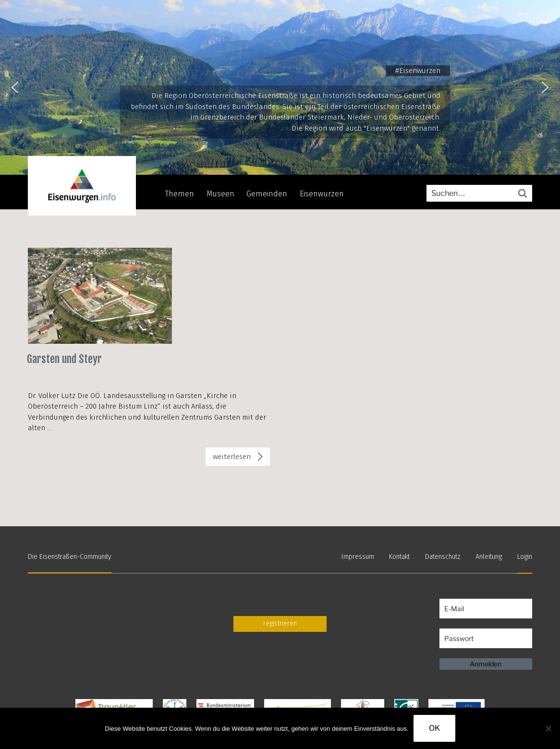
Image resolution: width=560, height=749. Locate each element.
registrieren (280, 623)
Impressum (358, 557)
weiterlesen (231, 459)
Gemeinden (267, 194)
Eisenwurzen (322, 194)
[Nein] (548, 728)
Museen (220, 194)
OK (434, 728)
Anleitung (489, 557)
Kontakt (399, 557)
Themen (180, 194)
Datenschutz (443, 557)
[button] (15, 87)
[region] (280, 87)
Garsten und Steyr (64, 359)
